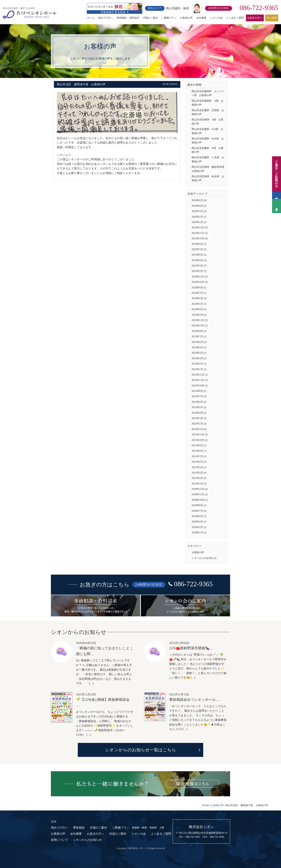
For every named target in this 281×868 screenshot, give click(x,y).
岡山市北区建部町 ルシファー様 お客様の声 (208, 93)
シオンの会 (216, 18)
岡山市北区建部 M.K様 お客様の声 (208, 141)
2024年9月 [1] (199, 288)
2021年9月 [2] (199, 445)
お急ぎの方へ (255, 18)
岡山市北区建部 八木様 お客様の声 (208, 159)
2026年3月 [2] (199, 211)
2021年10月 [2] (200, 440)
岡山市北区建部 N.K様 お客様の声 (208, 131)
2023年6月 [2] (199, 342)
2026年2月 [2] (199, 217)
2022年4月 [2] (199, 413)
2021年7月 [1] (199, 456)
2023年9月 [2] (199, 331)
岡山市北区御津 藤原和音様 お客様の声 (209, 169)
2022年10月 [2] (200, 386)
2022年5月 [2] (199, 407)
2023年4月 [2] (199, 353)
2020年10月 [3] (200, 500)
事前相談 (79, 828)
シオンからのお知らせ (204, 558)
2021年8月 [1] (199, 451)
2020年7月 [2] (199, 511)
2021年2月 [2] (199, 478)
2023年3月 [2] (199, 358)
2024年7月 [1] (199, 293)
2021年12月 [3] (200, 435)
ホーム (91, 18)
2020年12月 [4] (200, 489)
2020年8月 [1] (199, 505)
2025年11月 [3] (200, 233)
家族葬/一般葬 (139, 828)
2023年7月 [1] (199, 337)
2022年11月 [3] (200, 380)
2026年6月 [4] (199, 200)
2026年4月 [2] (199, 206)
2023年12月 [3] (200, 320)
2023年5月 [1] (199, 347)
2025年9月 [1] (199, 244)
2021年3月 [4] (199, 473)
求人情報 (272, 18)
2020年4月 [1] (199, 522)
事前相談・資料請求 (128, 18)
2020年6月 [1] (199, 516)
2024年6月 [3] (199, 298)
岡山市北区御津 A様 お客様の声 (208, 122)
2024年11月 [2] (200, 277)
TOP (54, 822)
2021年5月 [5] (199, 467)
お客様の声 (186, 18)
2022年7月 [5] (199, 396)
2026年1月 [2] (199, 222)
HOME (206, 805)
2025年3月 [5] (199, 266)
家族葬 (153, 828)
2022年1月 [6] (199, 429)
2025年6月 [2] (199, 255)
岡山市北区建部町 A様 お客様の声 (208, 103)
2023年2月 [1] (199, 364)
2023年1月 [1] (199, 369)
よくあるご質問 (235, 18)
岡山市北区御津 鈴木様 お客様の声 (208, 178)
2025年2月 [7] (199, 271)
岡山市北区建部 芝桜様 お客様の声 (208, 112)
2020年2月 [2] (199, 527)
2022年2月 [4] (199, 424)
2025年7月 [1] (199, 249)
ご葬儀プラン (169, 18)
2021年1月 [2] (199, 484)
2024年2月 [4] (199, 315)
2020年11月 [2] (200, 494)
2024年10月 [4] (200, 282)
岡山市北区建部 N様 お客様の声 (208, 150)
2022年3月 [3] (199, 418)
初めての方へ (106, 18)
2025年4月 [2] (199, 260)
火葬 (162, 828)
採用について (59, 840)
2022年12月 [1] (200, 375)
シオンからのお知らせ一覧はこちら (141, 750)
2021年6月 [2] (199, 462)
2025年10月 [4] (200, 238)
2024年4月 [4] (199, 309)
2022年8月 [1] (199, 391)
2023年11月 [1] (200, 326)
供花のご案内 (118, 834)
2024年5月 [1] (199, 304)
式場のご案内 (150, 18)
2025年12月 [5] (200, 228)
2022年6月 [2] (199, 402)
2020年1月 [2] (199, 533)
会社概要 (201, 18)
